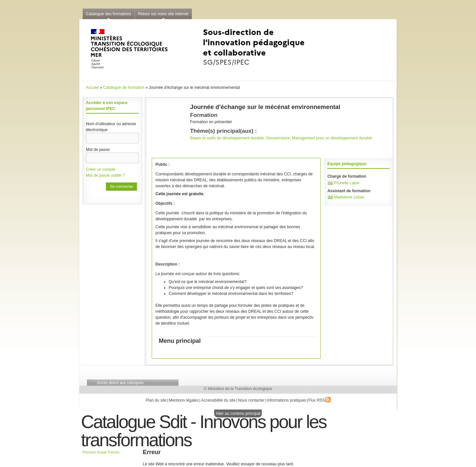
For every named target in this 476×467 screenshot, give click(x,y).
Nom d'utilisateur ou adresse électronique (111, 127)
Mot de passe (98, 150)
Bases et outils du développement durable (227, 138)
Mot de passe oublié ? (105, 175)
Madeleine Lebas (349, 197)
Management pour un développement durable (332, 138)
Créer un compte (101, 169)
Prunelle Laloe (347, 183)
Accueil (92, 88)
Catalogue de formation (124, 88)
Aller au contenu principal (238, 413)
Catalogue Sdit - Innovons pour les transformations (204, 431)
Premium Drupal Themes (101, 452)
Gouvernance (278, 138)
